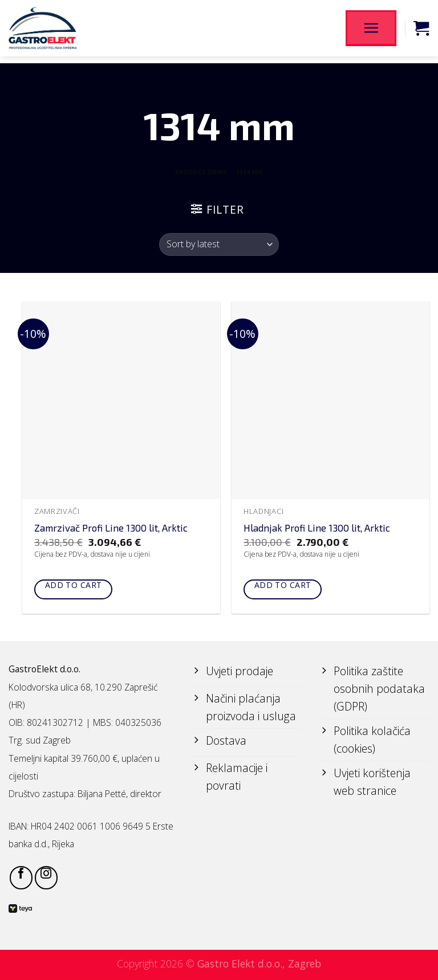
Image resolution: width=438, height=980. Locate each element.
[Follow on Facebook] (21, 877)
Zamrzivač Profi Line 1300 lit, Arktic (111, 528)
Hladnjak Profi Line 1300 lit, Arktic (317, 528)
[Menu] (371, 28)
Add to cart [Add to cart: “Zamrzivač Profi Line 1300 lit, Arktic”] (74, 585)
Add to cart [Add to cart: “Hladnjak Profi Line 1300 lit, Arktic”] (283, 585)
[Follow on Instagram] (46, 877)
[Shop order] (219, 244)
